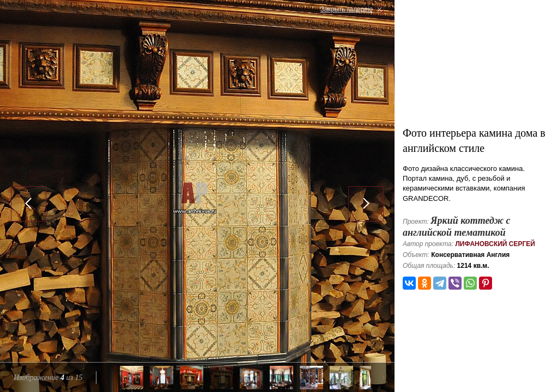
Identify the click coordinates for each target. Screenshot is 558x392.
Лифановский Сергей (495, 244)
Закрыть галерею (347, 9)
